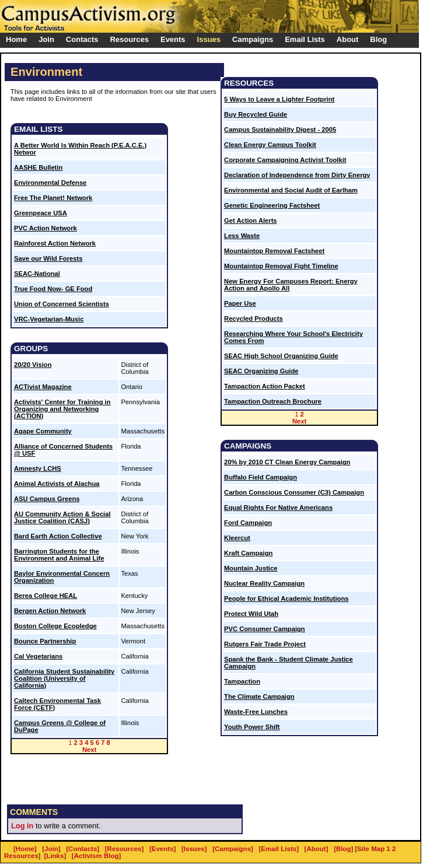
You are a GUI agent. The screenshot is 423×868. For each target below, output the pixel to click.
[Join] (51, 849)
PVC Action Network (46, 228)
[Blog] (343, 849)
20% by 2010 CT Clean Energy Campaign (287, 462)
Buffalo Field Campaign (261, 477)
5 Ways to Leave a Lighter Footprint (279, 99)
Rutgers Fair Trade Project (265, 644)
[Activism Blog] (96, 856)
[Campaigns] (233, 849)
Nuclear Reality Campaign (264, 583)
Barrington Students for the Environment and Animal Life (59, 555)
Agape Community (43, 431)
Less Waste (242, 236)
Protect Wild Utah (251, 614)
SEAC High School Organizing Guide (281, 356)
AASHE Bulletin (38, 167)
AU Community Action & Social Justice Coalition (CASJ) (62, 517)
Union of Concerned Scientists (62, 304)
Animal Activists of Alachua (57, 484)
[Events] (162, 849)
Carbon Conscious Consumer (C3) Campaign (294, 492)
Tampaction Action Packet (265, 386)
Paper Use (240, 303)
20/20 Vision (33, 365)
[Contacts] (83, 849)
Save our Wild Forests (48, 258)
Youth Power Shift (252, 727)
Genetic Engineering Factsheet (272, 205)
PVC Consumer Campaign (265, 629)
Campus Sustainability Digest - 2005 (280, 129)
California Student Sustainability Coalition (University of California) (64, 678)
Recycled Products (254, 318)
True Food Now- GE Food (53, 289)
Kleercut (237, 538)
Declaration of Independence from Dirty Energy (297, 175)
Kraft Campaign (248, 553)
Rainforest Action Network (55, 243)
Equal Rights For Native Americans (278, 508)
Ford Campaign (248, 523)
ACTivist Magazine (43, 387)
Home (16, 39)
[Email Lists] (279, 849)
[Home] (25, 849)
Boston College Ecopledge (55, 626)
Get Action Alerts (251, 220)
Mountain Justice (251, 568)
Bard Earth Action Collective (58, 536)
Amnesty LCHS (38, 468)
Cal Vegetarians (38, 656)
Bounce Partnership (45, 641)
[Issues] (194, 849)
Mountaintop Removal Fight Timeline (281, 266)
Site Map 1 (374, 849)
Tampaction (242, 681)
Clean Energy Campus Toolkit (270, 145)
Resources (21, 856)
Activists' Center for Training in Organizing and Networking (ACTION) (62, 409)
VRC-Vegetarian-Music (49, 319)
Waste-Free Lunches (256, 712)
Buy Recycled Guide (256, 114)
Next (89, 750)
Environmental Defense (50, 183)
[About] (317, 849)
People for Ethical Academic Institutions (286, 598)
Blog (378, 39)
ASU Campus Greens (47, 499)
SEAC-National (37, 274)
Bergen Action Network (50, 611)
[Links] (55, 856)
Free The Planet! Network (53, 198)
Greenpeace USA (41, 213)
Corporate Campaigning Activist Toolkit (285, 160)
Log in (22, 826)
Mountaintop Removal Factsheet (274, 251)
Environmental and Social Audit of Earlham (291, 190)
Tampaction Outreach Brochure (273, 401)
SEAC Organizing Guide (261, 371)
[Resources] (125, 849)
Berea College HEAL (46, 596)
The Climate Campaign (259, 696)
